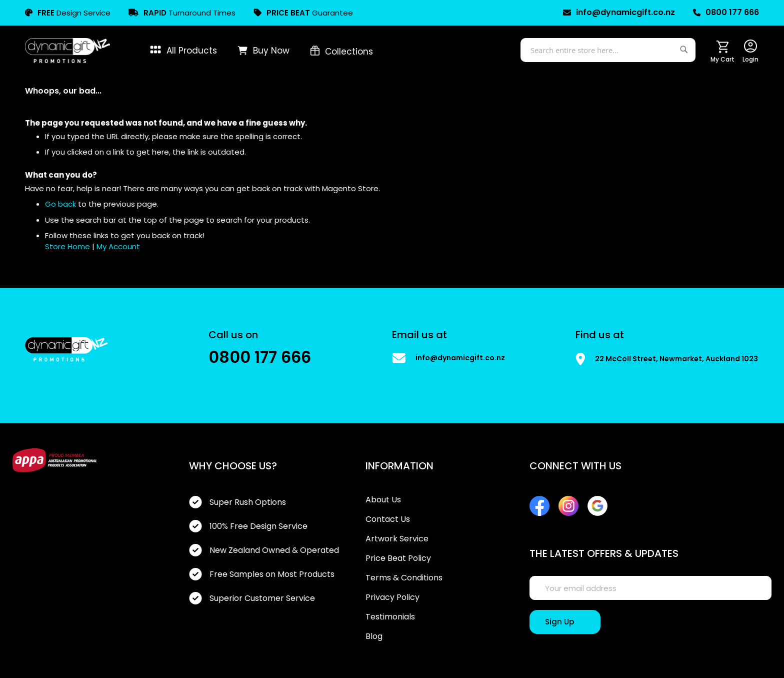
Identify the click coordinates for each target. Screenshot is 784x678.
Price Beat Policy (398, 558)
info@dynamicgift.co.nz (619, 13)
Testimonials (390, 617)
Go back (60, 204)
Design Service (68, 13)
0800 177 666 (726, 13)
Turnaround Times (182, 13)
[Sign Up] (565, 622)
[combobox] (608, 50)
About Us (383, 500)
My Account (118, 246)
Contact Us (388, 519)
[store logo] (67, 51)
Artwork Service (397, 539)
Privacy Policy (392, 597)
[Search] (685, 48)
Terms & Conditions (404, 578)
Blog (374, 636)
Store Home (67, 246)
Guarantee (303, 13)
